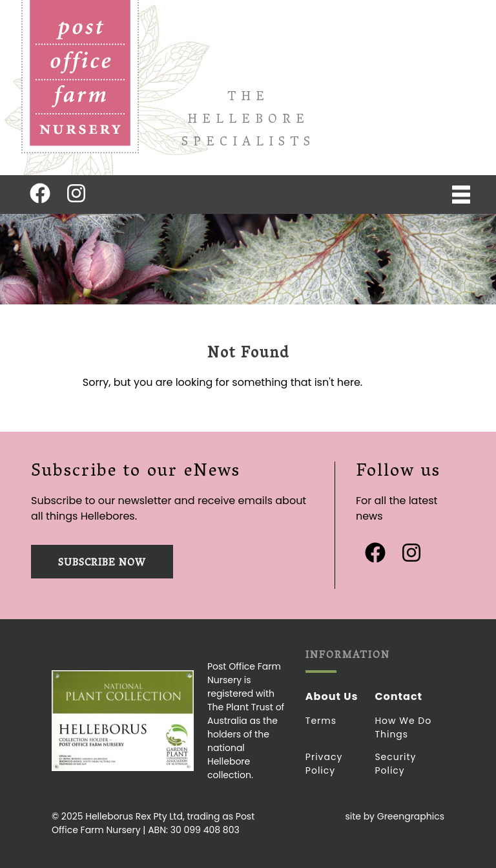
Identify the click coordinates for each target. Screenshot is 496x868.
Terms (321, 721)
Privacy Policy (324, 764)
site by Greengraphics (395, 816)
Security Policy (395, 764)
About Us (332, 696)
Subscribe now (102, 564)
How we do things (403, 727)
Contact (398, 696)
